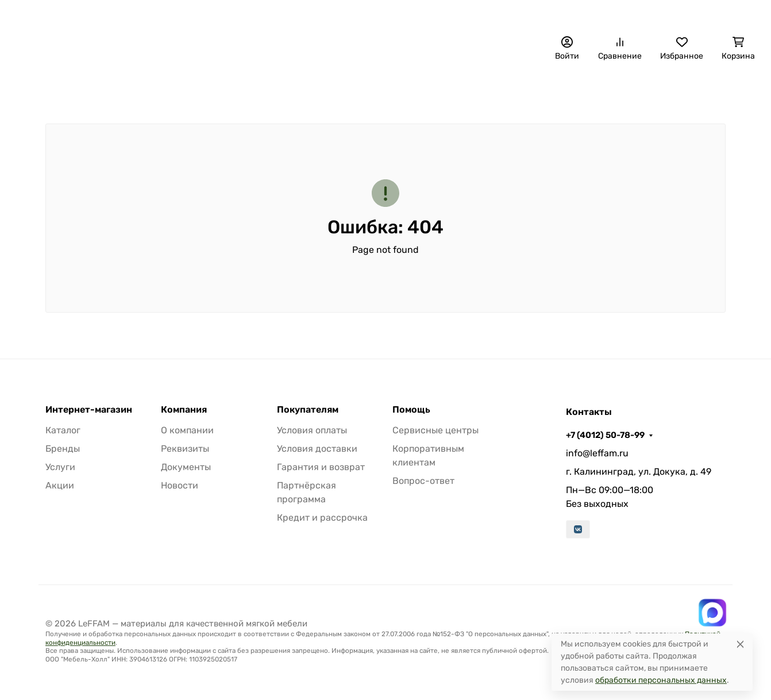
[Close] (740, 644)
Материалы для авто (454, 90)
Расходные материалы (637, 90)
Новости (180, 485)
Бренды (41, 90)
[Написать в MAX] (712, 613)
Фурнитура (540, 90)
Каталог (63, 430)
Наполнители (356, 90)
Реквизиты (185, 449)
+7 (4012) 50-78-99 (539, 14)
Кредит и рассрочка (322, 518)
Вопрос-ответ (423, 481)
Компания (184, 410)
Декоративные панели (132, 90)
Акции (60, 485)
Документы (186, 467)
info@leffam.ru (597, 453)
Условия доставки (317, 449)
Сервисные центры (435, 430)
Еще (725, 90)
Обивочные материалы (252, 90)
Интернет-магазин (89, 410)
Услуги (60, 467)
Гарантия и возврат (321, 467)
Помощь (411, 410)
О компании (348, 15)
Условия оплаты (312, 430)
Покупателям (308, 410)
